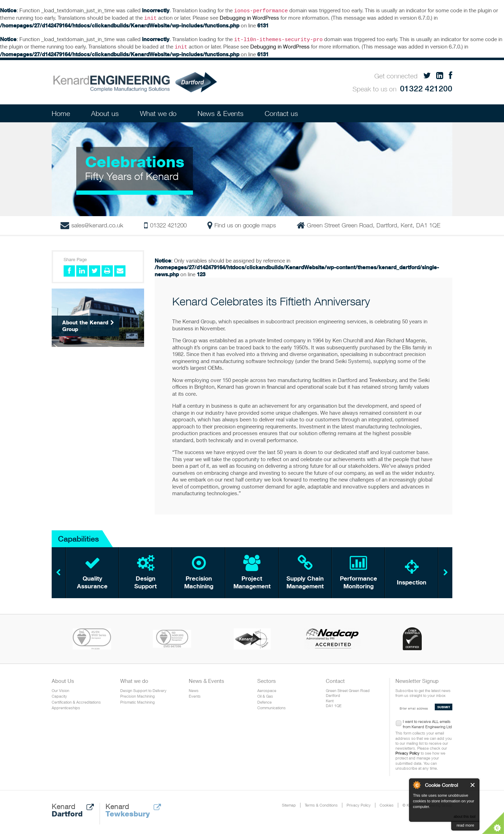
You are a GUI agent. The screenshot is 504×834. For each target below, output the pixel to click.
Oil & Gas (265, 693)
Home (61, 111)
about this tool (465, 817)
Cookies (387, 802)
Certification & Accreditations (76, 699)
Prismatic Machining (137, 699)
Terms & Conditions (321, 802)
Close (473, 785)
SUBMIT (444, 704)
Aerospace (267, 688)
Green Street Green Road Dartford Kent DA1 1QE (348, 695)
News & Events (221, 111)
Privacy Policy (408, 750)
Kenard (73, 807)
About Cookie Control (416, 785)
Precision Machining (137, 693)
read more (465, 825)
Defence (264, 699)
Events (195, 693)
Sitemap (289, 802)
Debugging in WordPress (249, 17)
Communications (272, 705)
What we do (158, 111)
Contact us (281, 111)
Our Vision (60, 688)
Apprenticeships (66, 705)
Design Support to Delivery (143, 688)
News (194, 688)
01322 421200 (426, 86)
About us (105, 111)
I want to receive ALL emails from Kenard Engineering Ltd (427, 720)
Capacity (59, 693)
